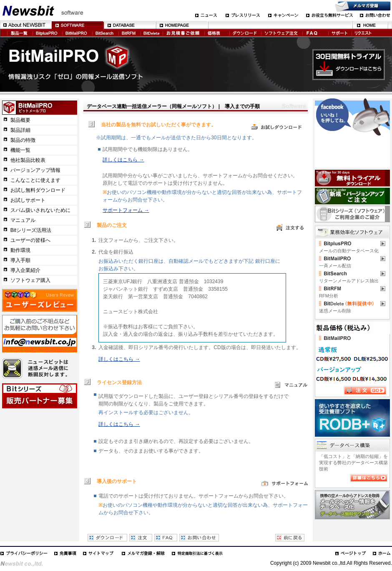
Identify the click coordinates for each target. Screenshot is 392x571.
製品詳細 (20, 130)
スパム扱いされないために (40, 210)
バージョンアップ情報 (35, 170)
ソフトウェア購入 (30, 280)
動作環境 (20, 250)
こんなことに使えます (35, 180)
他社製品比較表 (28, 160)
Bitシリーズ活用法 (31, 230)
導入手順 (20, 260)
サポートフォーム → (126, 210)
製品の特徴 (23, 140)
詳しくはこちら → (123, 160)
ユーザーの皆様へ (30, 240)
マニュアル (23, 220)
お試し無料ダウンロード (38, 190)
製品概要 (20, 120)
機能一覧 (20, 150)
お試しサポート (28, 200)
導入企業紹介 (25, 270)
